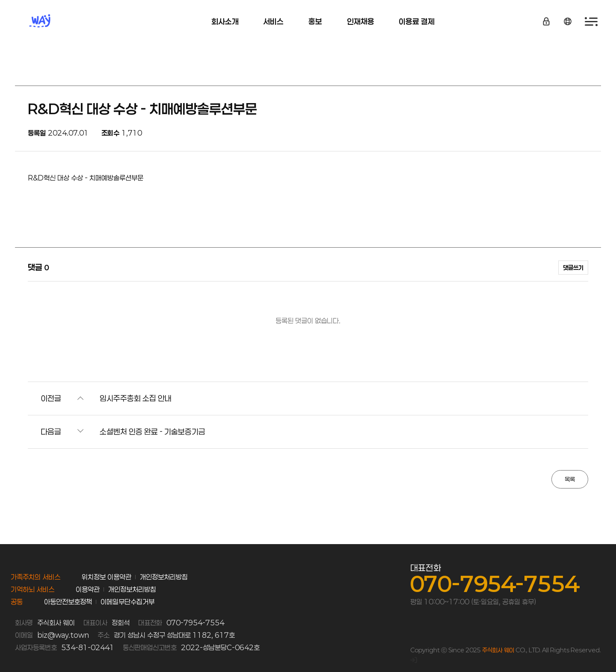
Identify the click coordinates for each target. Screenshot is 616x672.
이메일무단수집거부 (127, 602)
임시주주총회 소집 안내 (136, 398)
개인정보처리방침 (164, 577)
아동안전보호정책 (68, 602)
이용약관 (88, 589)
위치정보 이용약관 (107, 577)
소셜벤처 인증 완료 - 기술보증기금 (153, 432)
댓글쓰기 (573, 268)
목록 (570, 479)
